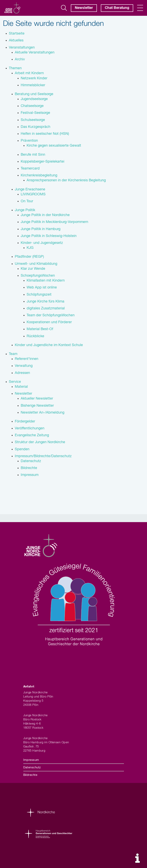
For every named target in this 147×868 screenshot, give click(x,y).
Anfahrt (29, 687)
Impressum (31, 760)
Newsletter (84, 8)
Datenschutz (32, 767)
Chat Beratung (117, 8)
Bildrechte (30, 775)
